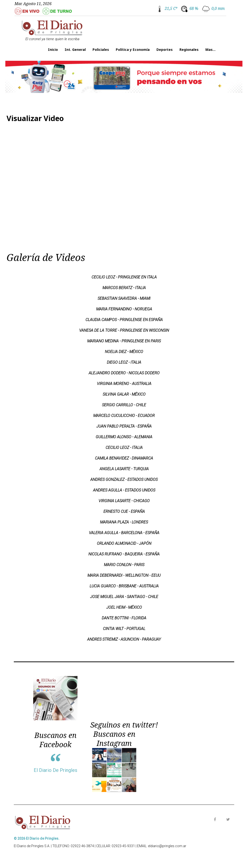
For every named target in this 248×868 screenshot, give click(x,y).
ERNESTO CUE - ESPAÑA (124, 511)
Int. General (75, 50)
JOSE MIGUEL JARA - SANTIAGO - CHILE (124, 597)
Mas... (210, 50)
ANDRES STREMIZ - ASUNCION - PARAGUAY (124, 639)
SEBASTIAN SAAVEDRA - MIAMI (124, 298)
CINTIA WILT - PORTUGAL (124, 629)
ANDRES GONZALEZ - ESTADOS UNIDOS (124, 480)
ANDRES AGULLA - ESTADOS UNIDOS (124, 490)
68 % (194, 8)
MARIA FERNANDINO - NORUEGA (124, 309)
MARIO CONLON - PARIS (124, 565)
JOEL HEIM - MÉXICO (124, 607)
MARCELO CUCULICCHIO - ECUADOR (124, 416)
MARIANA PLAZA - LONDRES (124, 522)
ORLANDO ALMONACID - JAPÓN (124, 543)
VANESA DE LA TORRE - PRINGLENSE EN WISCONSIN (124, 330)
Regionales (189, 50)
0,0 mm (218, 8)
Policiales (101, 50)
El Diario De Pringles (55, 770)
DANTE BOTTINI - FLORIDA (124, 618)
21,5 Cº (171, 8)
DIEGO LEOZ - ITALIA (124, 362)
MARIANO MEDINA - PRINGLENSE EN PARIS (124, 341)
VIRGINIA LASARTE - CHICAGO (124, 501)
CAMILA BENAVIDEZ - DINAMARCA (124, 458)
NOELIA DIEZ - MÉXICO (124, 352)
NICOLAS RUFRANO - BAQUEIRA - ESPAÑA (124, 554)
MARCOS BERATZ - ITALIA (124, 288)
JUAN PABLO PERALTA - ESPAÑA (124, 426)
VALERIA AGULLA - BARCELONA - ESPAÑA (124, 533)
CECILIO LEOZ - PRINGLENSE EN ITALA (124, 277)
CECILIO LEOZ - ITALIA (124, 448)
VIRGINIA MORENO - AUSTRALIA (124, 384)
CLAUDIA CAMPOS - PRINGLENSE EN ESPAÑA (124, 320)
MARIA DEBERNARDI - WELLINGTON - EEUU (124, 575)
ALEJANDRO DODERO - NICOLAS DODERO (124, 373)
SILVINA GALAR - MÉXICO (124, 394)
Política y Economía (133, 50)
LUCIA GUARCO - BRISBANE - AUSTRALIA (124, 586)
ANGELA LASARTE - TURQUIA (124, 469)
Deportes (165, 50)
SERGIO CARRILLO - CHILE (124, 405)
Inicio (53, 50)
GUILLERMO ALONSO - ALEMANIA (124, 437)
